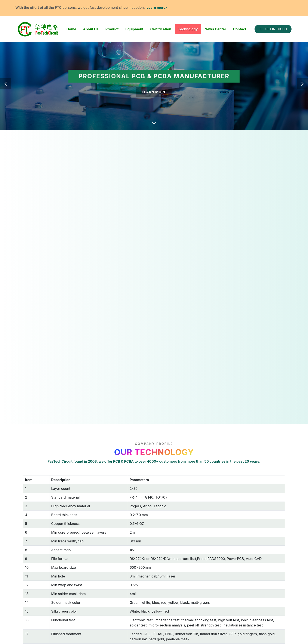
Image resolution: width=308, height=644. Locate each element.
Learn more (156, 7)
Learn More (154, 92)
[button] (6, 84)
